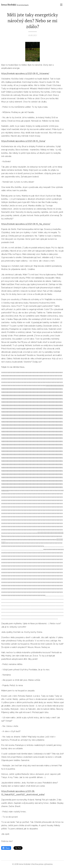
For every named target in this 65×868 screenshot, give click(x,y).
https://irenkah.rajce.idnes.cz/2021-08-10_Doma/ (23, 141)
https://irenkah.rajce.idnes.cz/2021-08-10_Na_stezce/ (26, 224)
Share (6, 848)
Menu (61, 5)
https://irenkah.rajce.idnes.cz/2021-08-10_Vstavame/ (25, 74)
